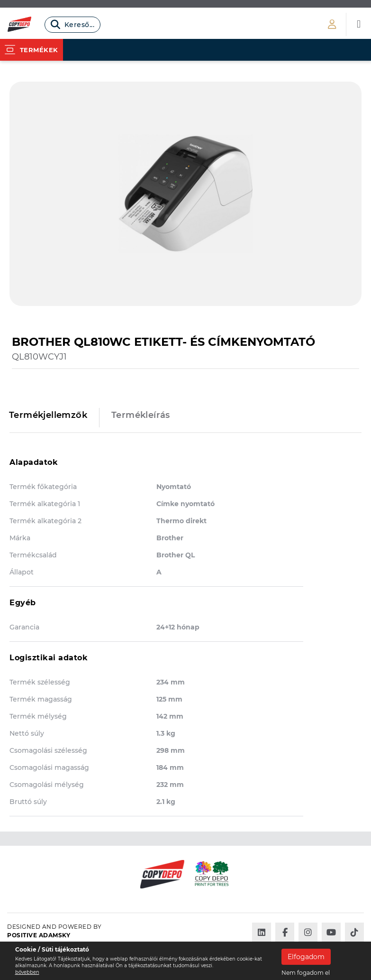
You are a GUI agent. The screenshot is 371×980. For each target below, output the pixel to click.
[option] (185, 194)
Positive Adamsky (39, 935)
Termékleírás (141, 415)
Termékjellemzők (48, 415)
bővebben (27, 972)
